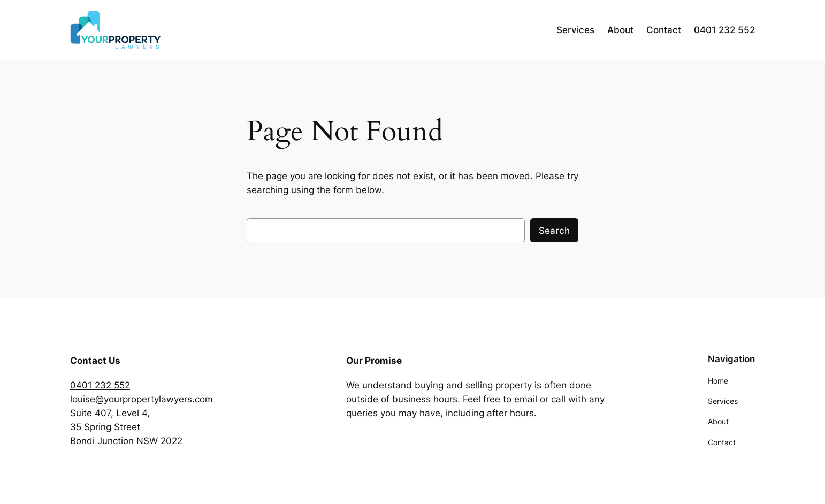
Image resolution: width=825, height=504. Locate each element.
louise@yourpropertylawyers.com (142, 399)
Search (554, 231)
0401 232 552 (100, 385)
